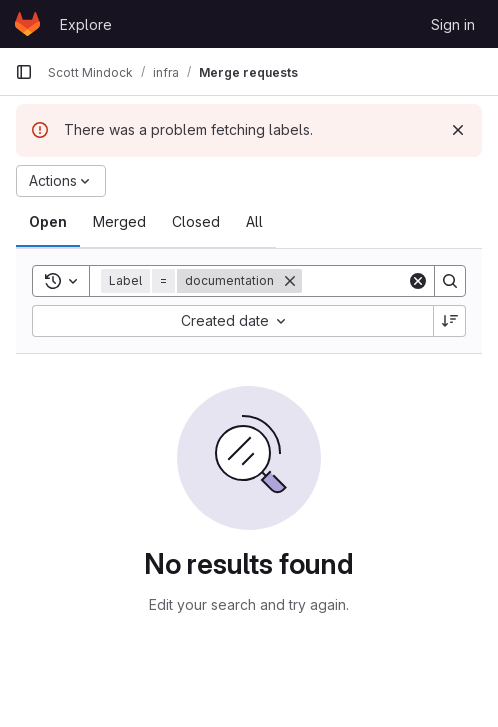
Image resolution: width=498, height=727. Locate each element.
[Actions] (61, 181)
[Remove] (290, 281)
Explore (86, 24)
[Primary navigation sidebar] (24, 72)
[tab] (48, 222)
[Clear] (418, 281)
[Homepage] (27, 24)
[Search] (450, 281)
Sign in (453, 24)
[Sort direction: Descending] (450, 321)
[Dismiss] (458, 130)
